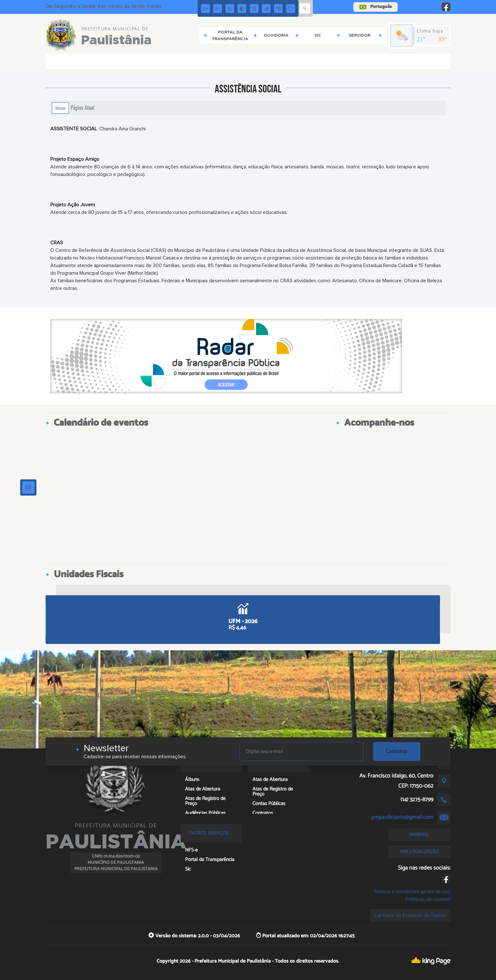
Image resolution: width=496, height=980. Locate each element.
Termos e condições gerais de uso (412, 892)
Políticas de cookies (428, 899)
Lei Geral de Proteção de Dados (410, 915)
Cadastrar (397, 751)
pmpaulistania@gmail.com (402, 817)
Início (60, 108)
